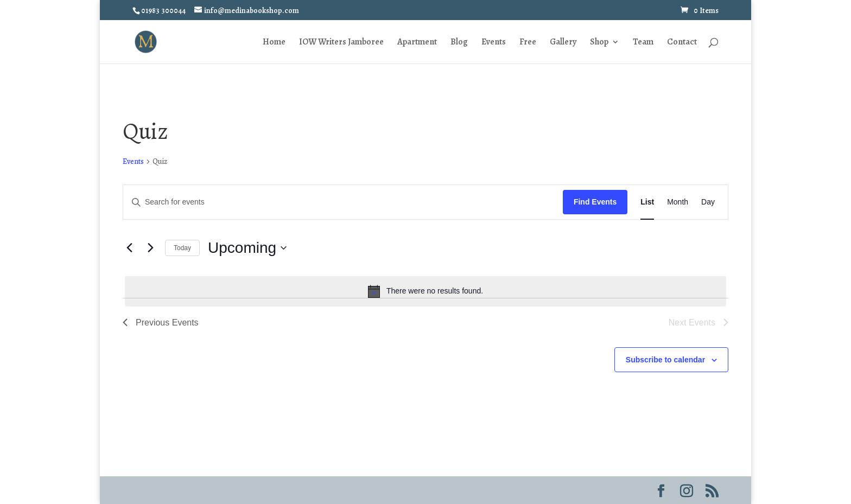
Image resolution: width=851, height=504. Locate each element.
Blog (459, 43)
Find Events (595, 202)
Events (494, 43)
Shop (599, 43)
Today (182, 248)
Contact (682, 43)
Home (274, 43)
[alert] (426, 291)
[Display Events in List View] (647, 202)
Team (643, 43)
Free (528, 43)
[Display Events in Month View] (678, 202)
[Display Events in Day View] (708, 202)
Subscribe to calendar (665, 360)
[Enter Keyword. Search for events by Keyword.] (343, 202)
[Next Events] (150, 248)
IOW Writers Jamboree (341, 43)
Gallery (563, 43)
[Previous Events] (129, 248)
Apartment (417, 43)
